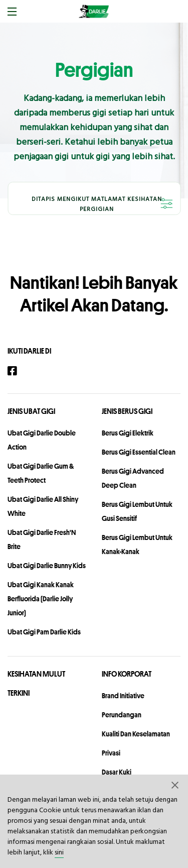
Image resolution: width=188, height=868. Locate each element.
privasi (111, 753)
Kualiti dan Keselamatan (136, 734)
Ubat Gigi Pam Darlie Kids (44, 632)
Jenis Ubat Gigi (31, 411)
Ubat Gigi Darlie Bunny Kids (47, 566)
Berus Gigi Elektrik (128, 433)
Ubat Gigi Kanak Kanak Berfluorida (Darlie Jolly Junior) (41, 599)
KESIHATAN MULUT (36, 674)
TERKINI (19, 693)
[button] (175, 785)
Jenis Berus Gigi (127, 411)
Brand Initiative (123, 696)
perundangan (122, 715)
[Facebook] (17, 371)
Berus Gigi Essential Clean (139, 452)
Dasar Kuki (117, 772)
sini (59, 853)
